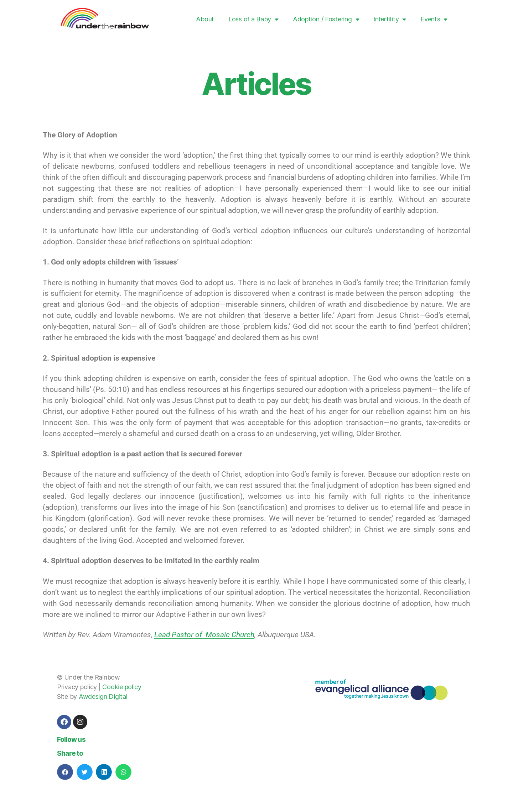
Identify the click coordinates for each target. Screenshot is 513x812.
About (205, 19)
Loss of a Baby (253, 19)
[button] (65, 772)
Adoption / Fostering (326, 19)
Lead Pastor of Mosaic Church (204, 635)
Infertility (390, 19)
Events (434, 19)
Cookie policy (122, 687)
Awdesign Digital (103, 696)
